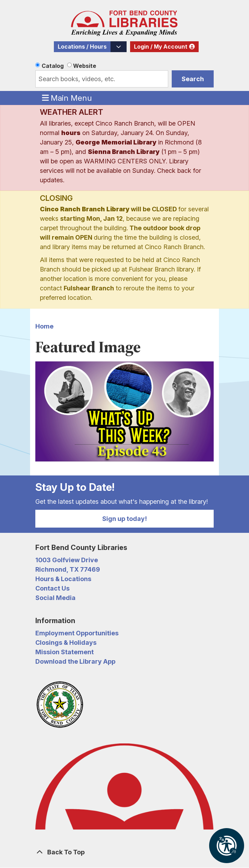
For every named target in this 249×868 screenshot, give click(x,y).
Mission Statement (65, 652)
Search (193, 79)
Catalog (53, 66)
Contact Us (52, 588)
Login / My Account (161, 47)
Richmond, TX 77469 (68, 569)
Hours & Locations (63, 579)
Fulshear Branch (89, 288)
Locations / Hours (82, 47)
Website (85, 66)
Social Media (55, 598)
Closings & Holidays (66, 643)
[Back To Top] (124, 852)
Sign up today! (124, 519)
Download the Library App (75, 661)
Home (44, 326)
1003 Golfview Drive (67, 560)
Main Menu (67, 98)
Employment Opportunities (77, 633)
